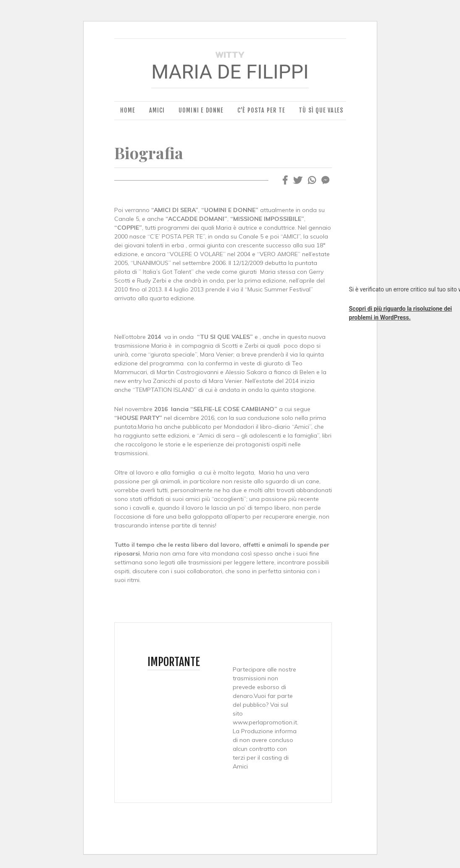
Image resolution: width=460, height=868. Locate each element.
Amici (157, 110)
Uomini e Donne (201, 110)
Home (128, 110)
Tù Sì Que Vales (321, 110)
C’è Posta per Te (261, 110)
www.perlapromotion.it (265, 722)
